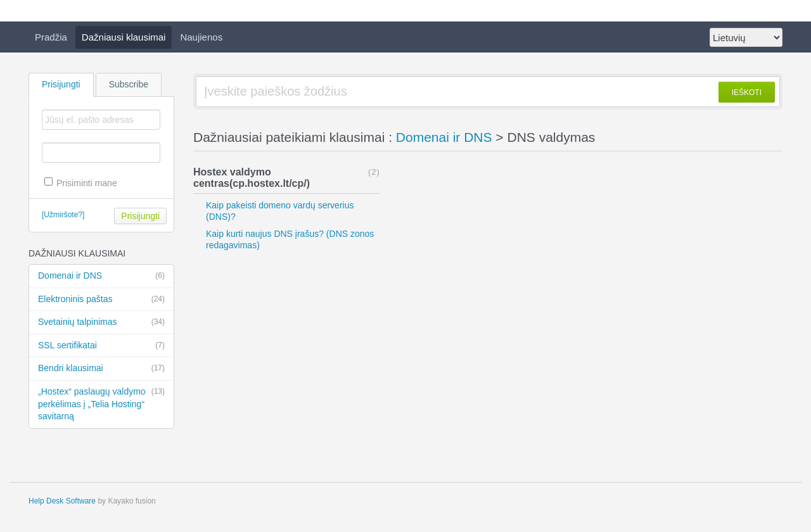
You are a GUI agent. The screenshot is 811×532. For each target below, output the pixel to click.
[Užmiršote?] (63, 215)
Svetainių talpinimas (101, 322)
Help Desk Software (62, 501)
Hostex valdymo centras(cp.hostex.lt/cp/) (252, 178)
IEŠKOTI (747, 92)
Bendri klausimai (101, 369)
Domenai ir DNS (101, 276)
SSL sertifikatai (101, 346)
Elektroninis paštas (101, 300)
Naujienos (201, 37)
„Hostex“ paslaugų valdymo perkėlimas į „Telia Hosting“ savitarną (101, 403)
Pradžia (51, 37)
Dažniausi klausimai (124, 37)
